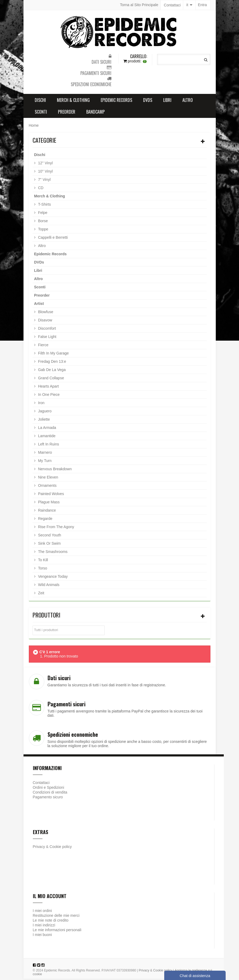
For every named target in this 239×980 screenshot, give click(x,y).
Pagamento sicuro (48, 798)
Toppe (43, 230)
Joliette (44, 421)
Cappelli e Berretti (52, 239)
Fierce (43, 346)
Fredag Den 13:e (52, 363)
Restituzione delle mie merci (56, 917)
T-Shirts (44, 206)
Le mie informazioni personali (57, 931)
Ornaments (47, 487)
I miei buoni (42, 936)
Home (34, 127)
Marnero (45, 454)
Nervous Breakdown (54, 470)
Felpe (42, 214)
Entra (202, 5)
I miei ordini (42, 912)
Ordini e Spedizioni (49, 789)
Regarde (45, 520)
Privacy (39, 848)
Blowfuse (45, 313)
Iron (41, 404)
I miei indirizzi (44, 926)
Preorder (67, 113)
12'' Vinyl (45, 164)
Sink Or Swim (49, 545)
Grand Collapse (51, 379)
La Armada (47, 429)
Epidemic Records (116, 101)
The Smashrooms (52, 553)
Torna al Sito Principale (139, 5)
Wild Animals (48, 586)
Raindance (47, 512)
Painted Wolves (51, 495)
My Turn (44, 462)
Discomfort (47, 330)
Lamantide (46, 437)
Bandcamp (95, 113)
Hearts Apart (48, 388)
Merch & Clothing (73, 101)
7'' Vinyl (44, 181)
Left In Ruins (48, 445)
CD (40, 189)
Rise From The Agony (56, 528)
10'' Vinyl (45, 173)
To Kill (43, 561)
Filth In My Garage (53, 354)
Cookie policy (61, 848)
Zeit (41, 594)
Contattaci (172, 5)
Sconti (41, 113)
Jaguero (44, 412)
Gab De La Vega (51, 371)
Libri (167, 101)
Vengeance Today (52, 578)
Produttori (46, 616)
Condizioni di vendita (50, 794)
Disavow (45, 321)
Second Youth (49, 536)
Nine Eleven (48, 479)
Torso (42, 569)
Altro (188, 101)
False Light (47, 338)
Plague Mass (48, 503)
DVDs (148, 101)
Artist (39, 305)
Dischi (40, 101)
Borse (42, 222)
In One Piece (48, 396)
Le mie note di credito (51, 922)
